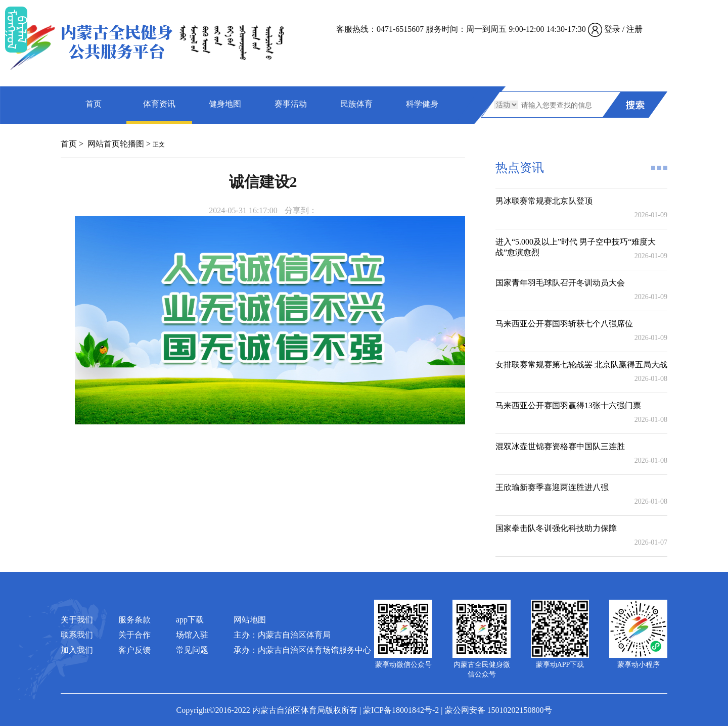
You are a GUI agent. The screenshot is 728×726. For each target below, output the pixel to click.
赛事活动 (291, 104)
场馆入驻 (192, 635)
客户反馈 (134, 650)
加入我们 (77, 650)
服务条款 (134, 620)
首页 (94, 104)
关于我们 (77, 620)
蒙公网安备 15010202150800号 (498, 710)
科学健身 (422, 104)
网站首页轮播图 (116, 144)
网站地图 (250, 620)
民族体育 (356, 104)
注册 (634, 29)
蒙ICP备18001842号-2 (401, 710)
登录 (612, 29)
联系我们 (77, 635)
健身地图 (225, 104)
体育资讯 (159, 104)
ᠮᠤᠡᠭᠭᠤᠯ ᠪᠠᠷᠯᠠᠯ (16, 30)
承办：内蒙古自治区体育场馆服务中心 (302, 650)
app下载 (190, 620)
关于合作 (134, 635)
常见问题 (192, 650)
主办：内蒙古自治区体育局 (282, 635)
